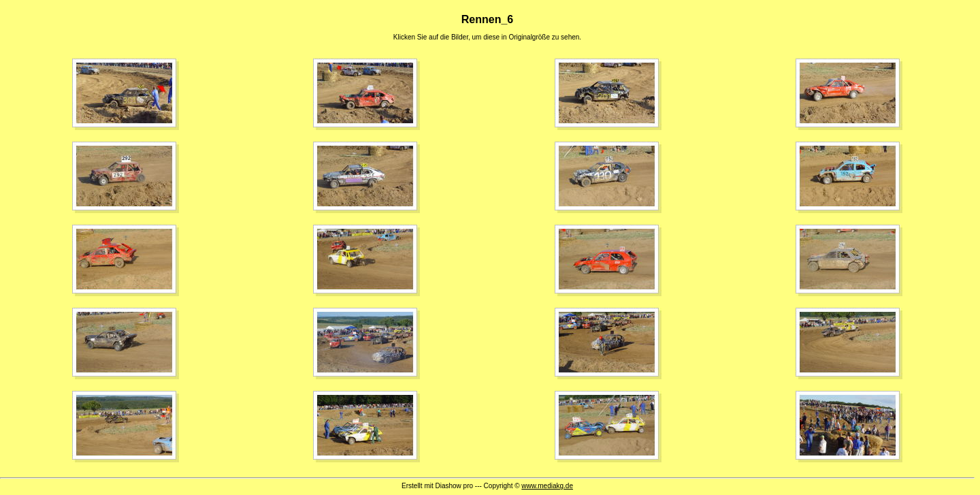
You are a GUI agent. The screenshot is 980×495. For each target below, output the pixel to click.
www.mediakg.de (547, 486)
